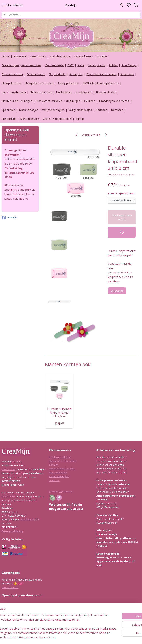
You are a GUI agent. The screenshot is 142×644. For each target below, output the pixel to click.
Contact (53, 465)
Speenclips (8, 110)
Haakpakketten (11, 83)
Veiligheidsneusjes (80, 110)
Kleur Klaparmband (121, 193)
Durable (102, 56)
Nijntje (80, 119)
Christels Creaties (41, 92)
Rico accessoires (12, 74)
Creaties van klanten (61, 492)
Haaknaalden (64, 92)
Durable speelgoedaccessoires (21, 65)
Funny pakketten (69, 83)
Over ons (54, 480)
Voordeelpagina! (60, 56)
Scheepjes (76, 74)
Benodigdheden (106, 92)
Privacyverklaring (12, 531)
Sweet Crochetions (14, 92)
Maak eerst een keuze (122, 217)
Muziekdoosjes (29, 110)
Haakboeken (84, 92)
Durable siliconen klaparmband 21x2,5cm (59, 413)
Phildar (113, 65)
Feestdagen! (38, 56)
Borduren (117, 110)
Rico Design (129, 65)
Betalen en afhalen (60, 457)
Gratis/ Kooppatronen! (57, 119)
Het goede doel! (58, 472)
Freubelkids (9, 119)
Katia (81, 65)
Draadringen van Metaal (114, 101)
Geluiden (90, 101)
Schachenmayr (36, 74)
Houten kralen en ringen (17, 101)
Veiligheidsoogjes (53, 110)
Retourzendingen (59, 476)
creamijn (9, 218)
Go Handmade (54, 65)
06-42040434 (9, 496)
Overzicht (117, 290)
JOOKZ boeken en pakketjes (101, 83)
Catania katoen (84, 56)
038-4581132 (9, 469)
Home (6, 56)
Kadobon (102, 110)
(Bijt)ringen (73, 101)
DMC (71, 65)
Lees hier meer (10, 587)
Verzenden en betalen (62, 469)
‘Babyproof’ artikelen (49, 101)
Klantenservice (30, 119)
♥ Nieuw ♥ (20, 56)
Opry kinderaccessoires (101, 74)
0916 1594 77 (27, 519)
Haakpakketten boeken (39, 83)
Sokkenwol (127, 74)
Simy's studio (57, 74)
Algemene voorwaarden (63, 461)
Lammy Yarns (96, 65)
